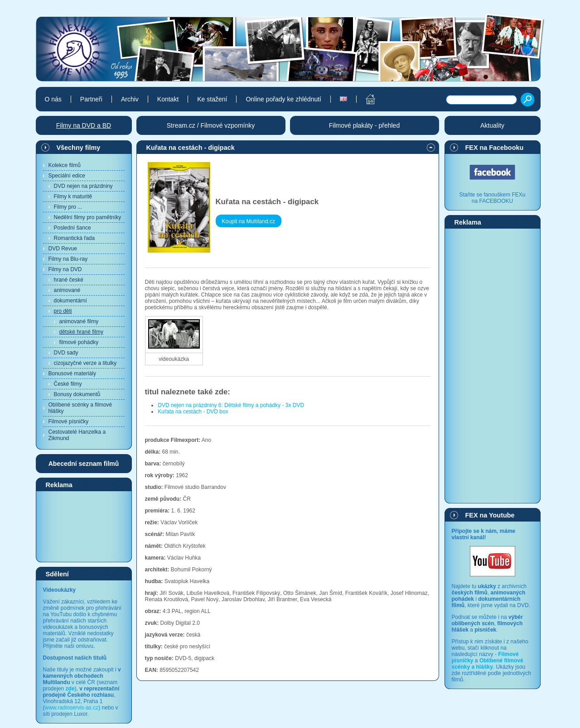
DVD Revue (63, 249)
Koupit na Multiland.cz (249, 221)
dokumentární (70, 301)
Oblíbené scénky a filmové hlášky (80, 408)
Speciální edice (67, 176)
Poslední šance (72, 228)
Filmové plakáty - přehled (364, 125)
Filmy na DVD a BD (84, 125)
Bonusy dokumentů (77, 394)
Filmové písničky (69, 421)
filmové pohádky (79, 342)
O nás (53, 99)
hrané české (69, 280)
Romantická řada (75, 238)
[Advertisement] (84, 526)
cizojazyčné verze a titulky (85, 363)
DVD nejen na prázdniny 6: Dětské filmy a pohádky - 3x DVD (231, 405)
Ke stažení (212, 99)
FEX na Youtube (490, 515)
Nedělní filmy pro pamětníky (88, 217)
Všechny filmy (79, 148)
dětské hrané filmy (81, 332)
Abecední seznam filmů (84, 464)
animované (67, 290)
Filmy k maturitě (73, 196)
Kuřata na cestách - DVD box (193, 412)
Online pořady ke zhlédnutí (283, 99)
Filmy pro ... (68, 207)
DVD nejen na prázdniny (83, 186)
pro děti (63, 311)
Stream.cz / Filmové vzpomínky (211, 125)
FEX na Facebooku (495, 148)
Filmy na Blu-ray (68, 259)
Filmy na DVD (65, 269)
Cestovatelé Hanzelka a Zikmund (77, 435)
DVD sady (66, 353)
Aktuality (492, 125)
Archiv (130, 99)
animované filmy (79, 321)
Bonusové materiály (72, 374)
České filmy (68, 384)
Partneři (91, 99)
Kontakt (168, 99)
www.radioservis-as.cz (72, 708)
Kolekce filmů (65, 165)
